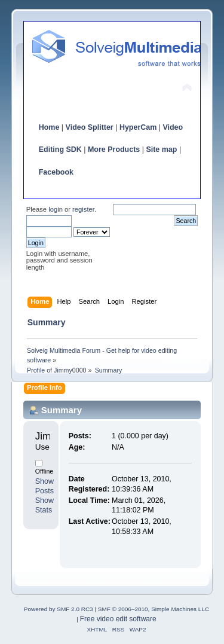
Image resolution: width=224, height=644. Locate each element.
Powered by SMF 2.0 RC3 (59, 609)
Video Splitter (90, 127)
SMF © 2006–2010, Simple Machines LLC (154, 609)
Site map (161, 149)
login (56, 209)
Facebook (56, 172)
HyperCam (138, 127)
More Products (114, 149)
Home (49, 127)
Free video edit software (118, 619)
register (83, 209)
